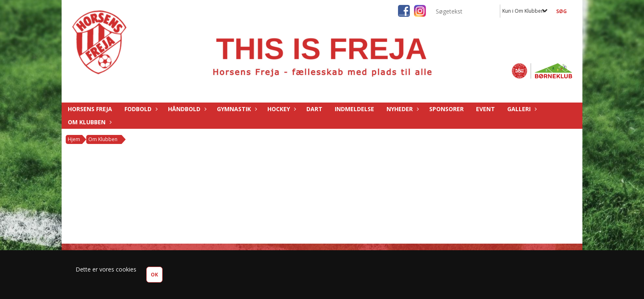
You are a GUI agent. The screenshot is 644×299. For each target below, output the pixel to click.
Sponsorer (446, 109)
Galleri (521, 109)
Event (485, 109)
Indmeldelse (354, 109)
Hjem (74, 139)
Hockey (281, 109)
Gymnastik (236, 109)
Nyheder (402, 109)
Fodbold (140, 109)
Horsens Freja (90, 109)
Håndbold (186, 109)
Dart (314, 109)
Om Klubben (89, 122)
